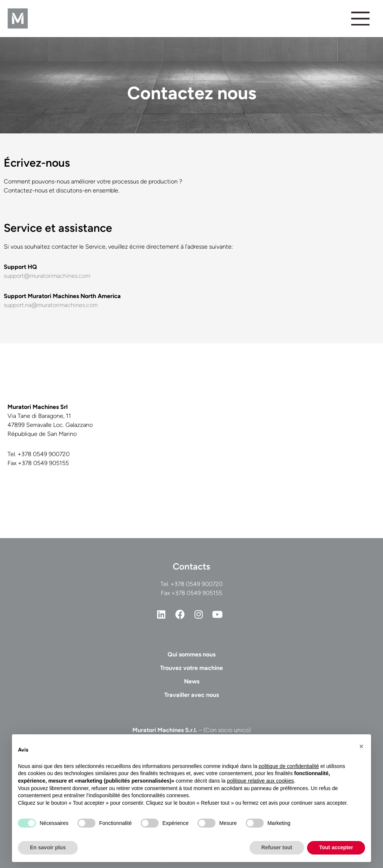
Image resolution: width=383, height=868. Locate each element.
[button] (361, 746)
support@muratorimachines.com (47, 276)
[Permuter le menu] (360, 18)
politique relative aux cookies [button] (261, 781)
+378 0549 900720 (197, 584)
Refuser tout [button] (277, 847)
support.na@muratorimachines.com (51, 305)
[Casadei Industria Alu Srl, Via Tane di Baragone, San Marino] (286, 441)
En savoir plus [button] (48, 847)
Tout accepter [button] (336, 847)
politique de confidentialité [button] (289, 766)
